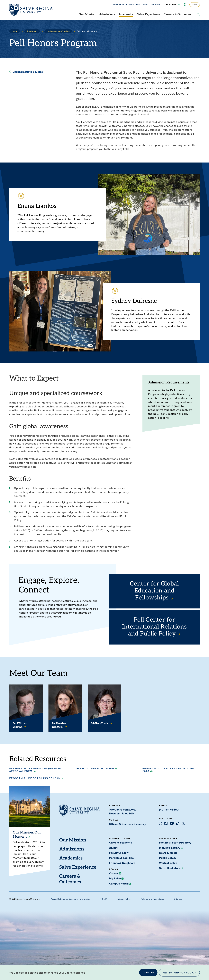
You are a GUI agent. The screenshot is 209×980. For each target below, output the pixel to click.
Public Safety (168, 858)
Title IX (104, 899)
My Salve (115, 878)
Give (195, 5)
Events (130, 5)
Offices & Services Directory (128, 824)
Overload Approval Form (95, 769)
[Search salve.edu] (198, 15)
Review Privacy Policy (179, 973)
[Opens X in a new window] (183, 823)
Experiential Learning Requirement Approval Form (36, 770)
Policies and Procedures (152, 899)
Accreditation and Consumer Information (71, 899)
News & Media (168, 853)
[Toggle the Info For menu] (177, 5)
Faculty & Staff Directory (175, 842)
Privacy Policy (124, 899)
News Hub (118, 5)
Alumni (114, 848)
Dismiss (148, 972)
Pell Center (142, 5)
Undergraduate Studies (58, 31)
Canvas (114, 873)
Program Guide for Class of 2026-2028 (168, 770)
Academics (126, 15)
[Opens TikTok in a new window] (178, 823)
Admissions (107, 15)
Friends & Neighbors (122, 863)
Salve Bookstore (170, 868)
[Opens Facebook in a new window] (166, 823)
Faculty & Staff (119, 853)
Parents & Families (121, 858)
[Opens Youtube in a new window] (172, 823)
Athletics (156, 5)
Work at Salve (168, 863)
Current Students (121, 842)
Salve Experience (148, 15)
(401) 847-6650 (169, 809)
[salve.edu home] (31, 10)
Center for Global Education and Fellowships (154, 591)
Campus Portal (119, 883)
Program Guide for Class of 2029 (35, 778)
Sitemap (178, 899)
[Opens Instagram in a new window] (161, 823)
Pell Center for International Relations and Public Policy (154, 627)
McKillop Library (170, 848)
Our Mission (87, 15)
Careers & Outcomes (177, 15)
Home (15, 31)
